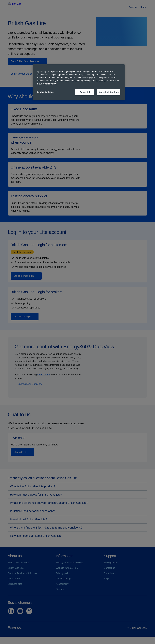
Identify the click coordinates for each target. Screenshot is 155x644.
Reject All (85, 92)
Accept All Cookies (109, 92)
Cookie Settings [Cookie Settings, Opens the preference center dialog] (45, 92)
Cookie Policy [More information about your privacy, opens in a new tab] (50, 84)
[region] (79, 82)
